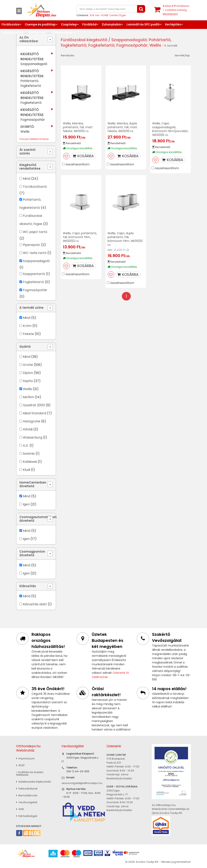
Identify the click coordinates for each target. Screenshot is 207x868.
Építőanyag (37, 33)
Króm (27, 326)
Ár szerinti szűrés (27, 152)
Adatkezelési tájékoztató (34, 782)
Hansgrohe (32, 421)
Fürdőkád (89, 24)
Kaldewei (30, 462)
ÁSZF (20, 765)
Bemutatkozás (27, 795)
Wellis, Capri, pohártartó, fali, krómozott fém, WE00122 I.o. (80, 237)
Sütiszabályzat (27, 789)
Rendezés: (68, 55)
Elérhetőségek (27, 816)
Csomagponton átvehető (32, 553)
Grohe (28, 365)
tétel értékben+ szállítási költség (176, 10)
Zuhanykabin (111, 24)
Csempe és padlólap (40, 24)
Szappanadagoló (36, 261)
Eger (123, 15)
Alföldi (28, 429)
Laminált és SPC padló (143, 24)
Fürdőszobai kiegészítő (84, 40)
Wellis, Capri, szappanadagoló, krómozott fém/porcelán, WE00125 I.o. (170, 129)
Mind (27, 179)
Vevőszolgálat (27, 802)
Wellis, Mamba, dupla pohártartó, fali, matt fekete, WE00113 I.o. (122, 127)
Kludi (26, 470)
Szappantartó (34, 274)
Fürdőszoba (11, 24)
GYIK (20, 809)
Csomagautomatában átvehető (38, 519)
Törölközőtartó (35, 187)
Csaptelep (69, 24)
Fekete (28, 334)
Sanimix (29, 454)
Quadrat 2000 (34, 405)
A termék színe (31, 308)
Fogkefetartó (33, 282)
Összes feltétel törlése (34, 139)
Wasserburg (33, 437)
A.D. (26, 446)
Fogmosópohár (35, 290)
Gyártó (25, 347)
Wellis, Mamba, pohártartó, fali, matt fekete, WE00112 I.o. (78, 127)
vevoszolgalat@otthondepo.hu (82, 783)
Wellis (28, 389)
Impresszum (25, 758)
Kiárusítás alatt (35, 604)
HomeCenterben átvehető (33, 484)
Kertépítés (173, 24)
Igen (26, 504)
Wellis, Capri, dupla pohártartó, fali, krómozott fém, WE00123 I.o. (125, 239)
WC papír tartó (35, 232)
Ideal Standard (34, 413)
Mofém (29, 397)
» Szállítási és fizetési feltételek (30, 774)
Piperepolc (32, 245)
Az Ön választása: (29, 39)
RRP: (110, 250)
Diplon (28, 373)
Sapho (28, 381)
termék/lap (182, 55)
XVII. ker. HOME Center (104, 15)
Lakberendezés (62, 33)
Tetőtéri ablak (13, 33)
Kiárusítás (28, 586)
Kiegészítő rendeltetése (30, 167)
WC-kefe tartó (35, 253)
